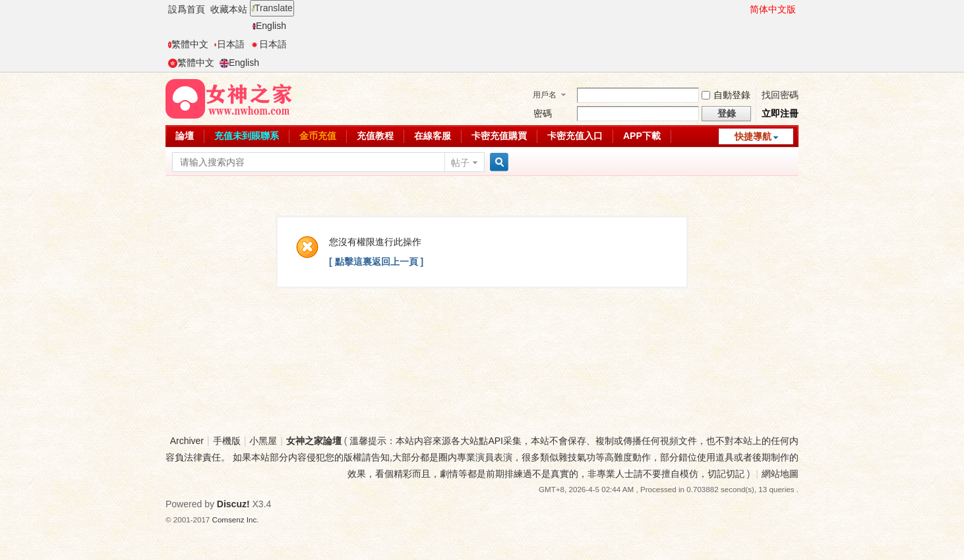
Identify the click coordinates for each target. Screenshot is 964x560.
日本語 (229, 44)
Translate (272, 8)
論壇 (185, 136)
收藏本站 (229, 9)
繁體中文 (188, 44)
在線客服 (433, 136)
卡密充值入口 (575, 136)
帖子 (460, 163)
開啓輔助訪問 (744, 9)
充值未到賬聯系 (247, 136)
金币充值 (318, 136)
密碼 (543, 113)
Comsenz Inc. (236, 519)
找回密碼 (780, 95)
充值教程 (375, 136)
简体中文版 (773, 9)
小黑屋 (263, 441)
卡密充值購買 (499, 136)
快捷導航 (753, 136)
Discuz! (233, 504)
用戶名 (545, 95)
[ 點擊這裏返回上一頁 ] (376, 262)
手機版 (227, 441)
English (269, 26)
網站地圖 (780, 474)
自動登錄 (726, 95)
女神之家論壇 (314, 441)
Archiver (187, 441)
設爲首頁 (187, 9)
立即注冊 (780, 113)
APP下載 (642, 136)
